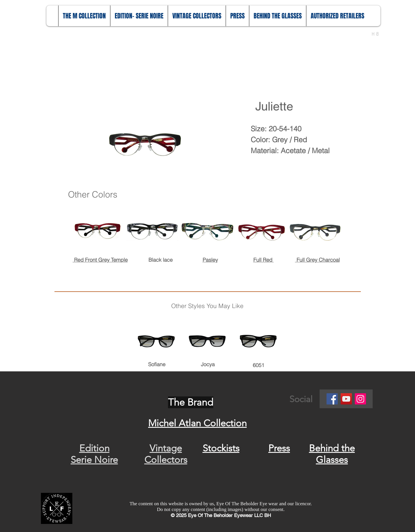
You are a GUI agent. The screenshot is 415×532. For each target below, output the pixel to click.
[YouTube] (346, 399)
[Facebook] (332, 399)
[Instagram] (360, 399)
